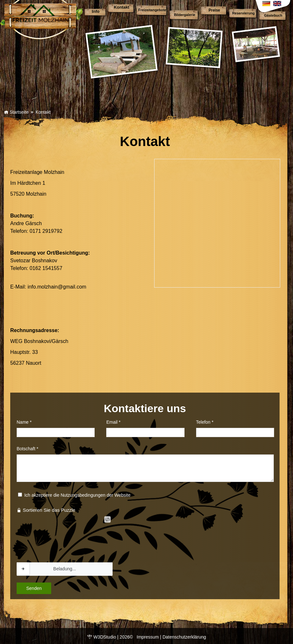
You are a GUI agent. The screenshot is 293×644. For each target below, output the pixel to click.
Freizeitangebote (152, 10)
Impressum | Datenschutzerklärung (171, 637)
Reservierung (243, 13)
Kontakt (122, 7)
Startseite (16, 112)
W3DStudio (105, 637)
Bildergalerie (185, 15)
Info (96, 11)
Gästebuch (273, 15)
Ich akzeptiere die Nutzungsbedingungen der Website (77, 495)
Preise (214, 10)
